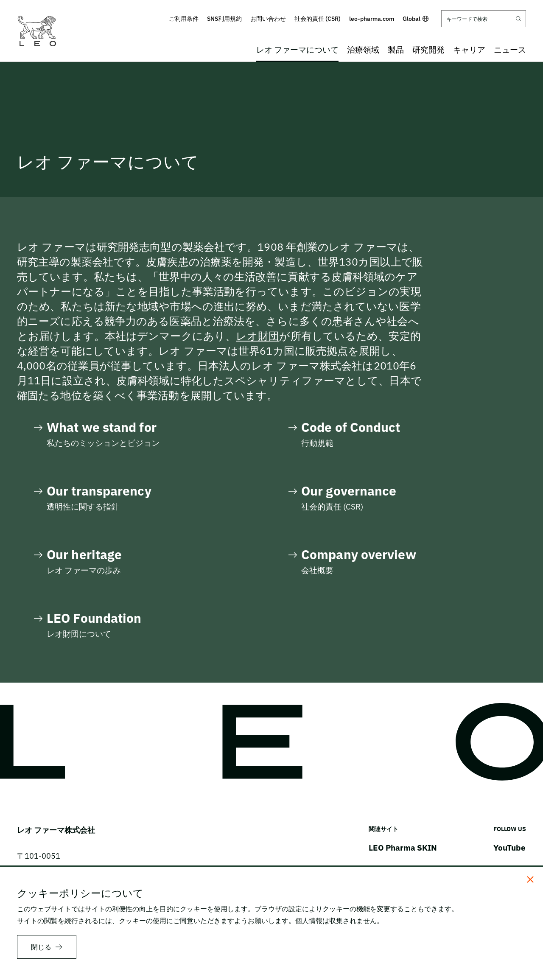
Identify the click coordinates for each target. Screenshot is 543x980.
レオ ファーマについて (297, 50)
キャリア (469, 50)
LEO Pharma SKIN (403, 848)
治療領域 (363, 50)
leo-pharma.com (372, 19)
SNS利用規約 (224, 19)
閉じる (41, 947)
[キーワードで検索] (484, 19)
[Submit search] (518, 19)
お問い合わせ (268, 19)
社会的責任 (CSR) (318, 19)
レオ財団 (258, 336)
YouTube (509, 848)
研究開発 (428, 50)
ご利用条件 (184, 19)
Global (416, 19)
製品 (396, 50)
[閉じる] (530, 879)
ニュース (510, 50)
